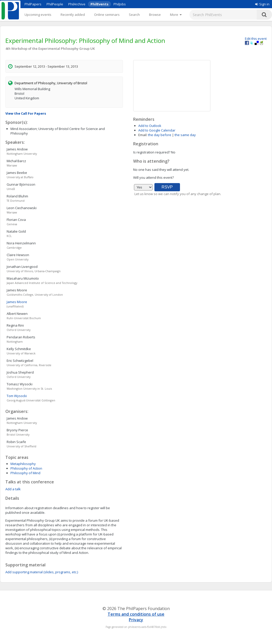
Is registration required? (152, 152)
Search (134, 15)
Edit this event (256, 39)
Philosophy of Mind (25, 473)
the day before (160, 135)
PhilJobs (120, 4)
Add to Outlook (150, 126)
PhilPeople (55, 4)
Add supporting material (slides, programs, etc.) (42, 572)
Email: (143, 135)
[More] (176, 15)
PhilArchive (77, 4)
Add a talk (13, 489)
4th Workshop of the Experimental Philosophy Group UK (50, 49)
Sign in (262, 4)
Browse (155, 15)
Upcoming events (38, 15)
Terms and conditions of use (136, 614)
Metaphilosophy (23, 464)
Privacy (136, 620)
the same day (185, 135)
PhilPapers (33, 4)
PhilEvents (99, 4)
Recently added (73, 15)
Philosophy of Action (26, 468)
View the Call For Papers (26, 113)
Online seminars (107, 15)
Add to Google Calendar (157, 130)
